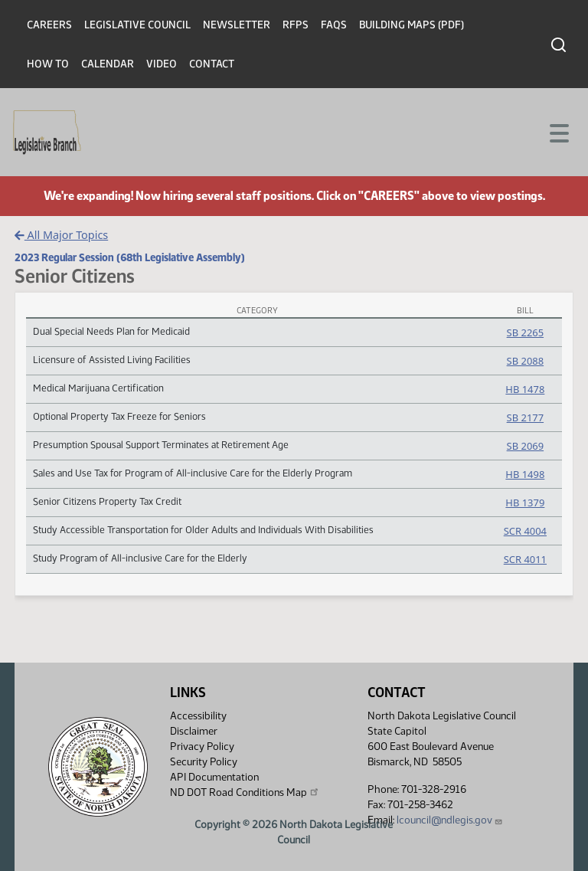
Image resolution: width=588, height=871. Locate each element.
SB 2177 (525, 417)
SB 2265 (525, 332)
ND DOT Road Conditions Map (245, 792)
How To (48, 64)
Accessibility (198, 716)
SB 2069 (525, 446)
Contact (212, 64)
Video (162, 64)
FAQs (334, 25)
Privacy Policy (202, 747)
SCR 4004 (525, 531)
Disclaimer (194, 731)
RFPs (296, 25)
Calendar (108, 64)
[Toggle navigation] (558, 132)
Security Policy (204, 762)
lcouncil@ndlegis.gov (450, 820)
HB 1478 (525, 389)
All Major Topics (61, 235)
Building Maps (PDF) (412, 25)
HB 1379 (525, 503)
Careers (49, 25)
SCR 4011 (525, 559)
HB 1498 (525, 474)
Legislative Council (137, 25)
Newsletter (237, 25)
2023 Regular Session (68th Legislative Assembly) (130, 257)
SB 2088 (525, 361)
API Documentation (214, 777)
